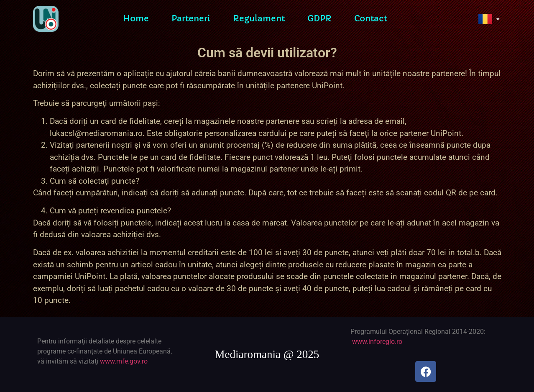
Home (136, 17)
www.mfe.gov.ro (124, 361)
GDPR (319, 17)
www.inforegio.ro (377, 342)
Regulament (259, 17)
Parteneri (191, 17)
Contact (371, 17)
